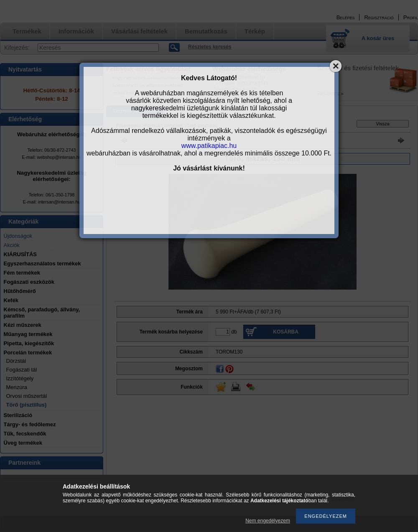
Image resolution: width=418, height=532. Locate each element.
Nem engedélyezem (268, 521)
